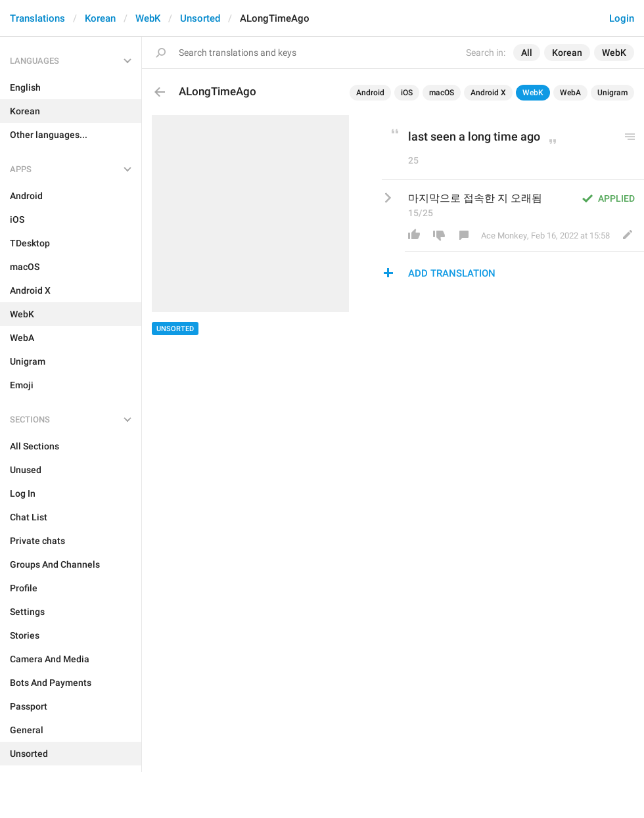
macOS (442, 93)
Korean (100, 18)
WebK (148, 18)
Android (370, 93)
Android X (488, 93)
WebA (570, 93)
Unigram (612, 93)
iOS (407, 93)
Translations (37, 18)
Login (622, 18)
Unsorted (200, 18)
